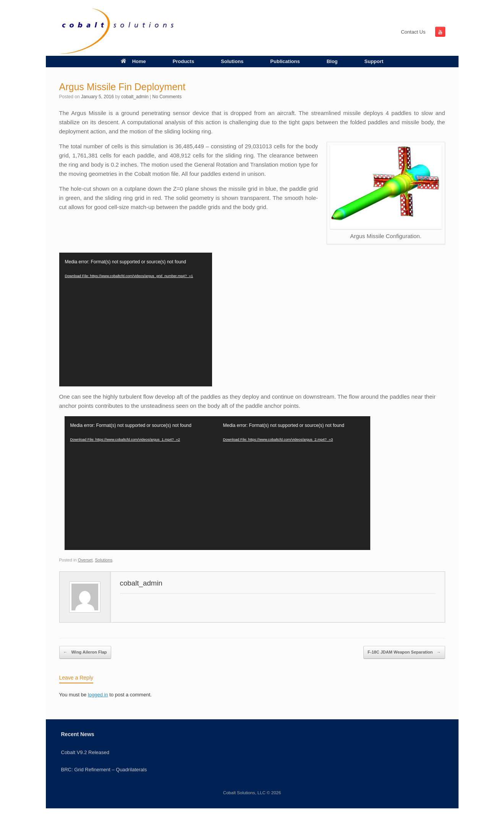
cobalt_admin (135, 97)
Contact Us (413, 32)
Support (374, 61)
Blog (332, 61)
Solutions (232, 61)
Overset (85, 560)
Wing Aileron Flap (85, 652)
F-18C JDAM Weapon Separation (404, 652)
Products (183, 61)
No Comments (167, 97)
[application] (136, 320)
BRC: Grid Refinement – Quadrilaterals (104, 770)
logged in (98, 695)
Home (133, 61)
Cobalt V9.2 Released (85, 752)
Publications (285, 61)
